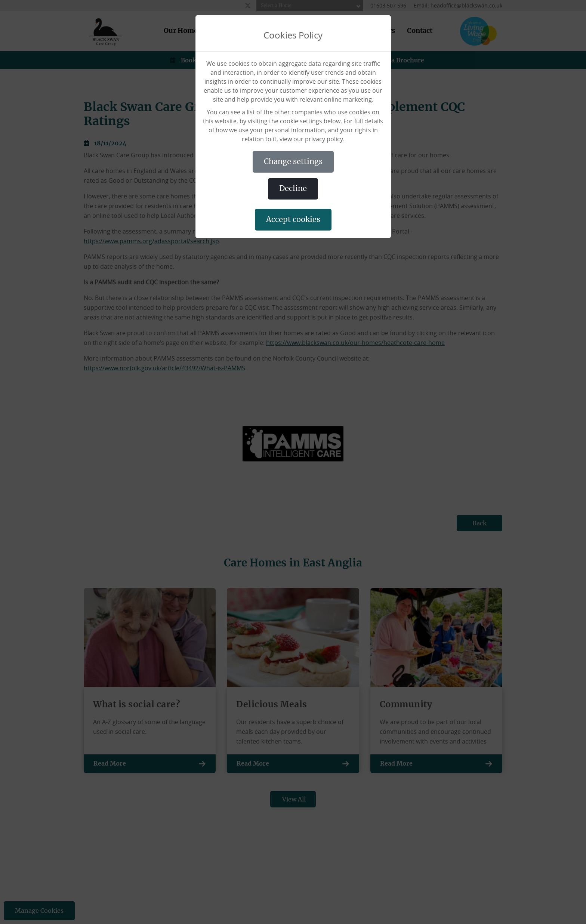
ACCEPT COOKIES (293, 220)
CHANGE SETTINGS (293, 162)
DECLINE (293, 189)
